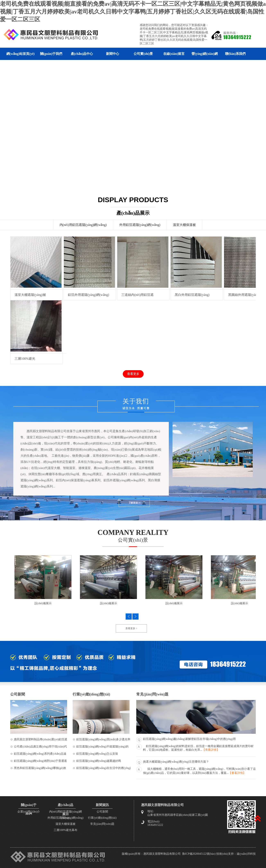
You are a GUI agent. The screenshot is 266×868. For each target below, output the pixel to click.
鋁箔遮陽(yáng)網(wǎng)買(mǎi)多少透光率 (103, 739)
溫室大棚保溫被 (184, 225)
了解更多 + (134, 503)
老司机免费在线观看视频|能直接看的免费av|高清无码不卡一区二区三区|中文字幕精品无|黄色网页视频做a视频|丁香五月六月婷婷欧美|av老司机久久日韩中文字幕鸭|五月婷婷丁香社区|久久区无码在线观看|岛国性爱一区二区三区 (133, 12)
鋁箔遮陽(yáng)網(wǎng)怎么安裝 (97, 754)
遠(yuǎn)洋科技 (246, 854)
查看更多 (133, 374)
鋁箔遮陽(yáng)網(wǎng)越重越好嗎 (99, 761)
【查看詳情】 (211, 750)
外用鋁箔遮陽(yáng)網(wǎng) (140, 225)
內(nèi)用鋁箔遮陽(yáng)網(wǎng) (83, 225)
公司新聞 (102, 812)
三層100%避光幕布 (66, 830)
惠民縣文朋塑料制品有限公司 (162, 854)
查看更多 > (131, 628)
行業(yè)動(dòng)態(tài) (102, 818)
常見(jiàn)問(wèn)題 (102, 824)
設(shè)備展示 (43, 603)
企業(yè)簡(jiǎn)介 (29, 812)
